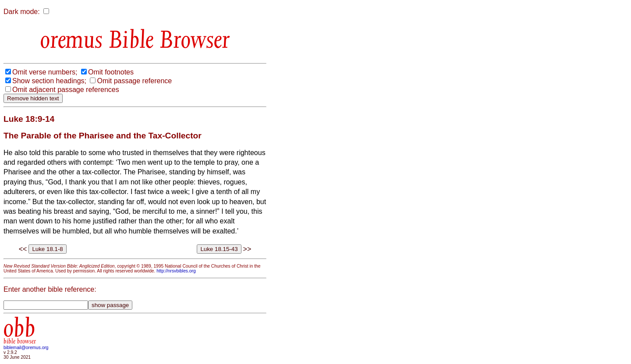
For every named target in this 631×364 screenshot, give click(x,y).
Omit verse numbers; (45, 72)
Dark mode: (22, 12)
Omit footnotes (111, 72)
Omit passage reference (134, 81)
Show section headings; (49, 81)
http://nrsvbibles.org (176, 271)
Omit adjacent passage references (66, 90)
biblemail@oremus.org (26, 348)
